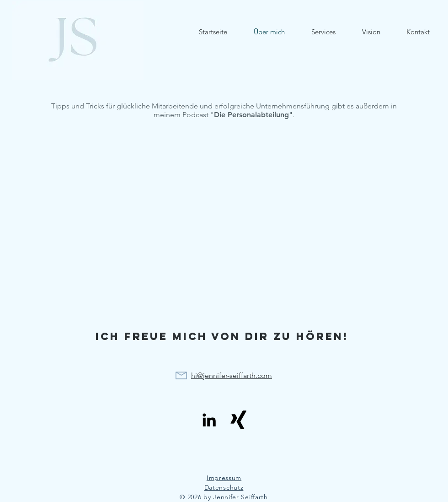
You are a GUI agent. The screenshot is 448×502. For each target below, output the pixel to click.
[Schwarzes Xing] (238, 420)
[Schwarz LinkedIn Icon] (209, 420)
